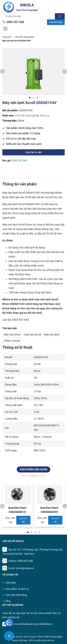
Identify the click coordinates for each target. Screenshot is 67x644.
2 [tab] (33, 98)
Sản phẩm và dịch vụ (16, 589)
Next (65, 71)
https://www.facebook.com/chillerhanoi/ (31, 624)
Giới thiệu (9, 583)
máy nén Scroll (32, 335)
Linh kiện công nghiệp (24, 37)
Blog (6, 601)
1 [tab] (30, 98)
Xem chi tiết (23, 520)
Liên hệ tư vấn (33, 152)
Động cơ (45, 116)
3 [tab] (37, 98)
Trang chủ (7, 37)
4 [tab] (39, 532)
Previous (2, 71)
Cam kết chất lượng (15, 595)
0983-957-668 (13, 22)
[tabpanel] (33, 72)
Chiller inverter (12, 341)
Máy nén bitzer (12, 335)
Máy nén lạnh (52, 335)
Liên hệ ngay (56, 22)
